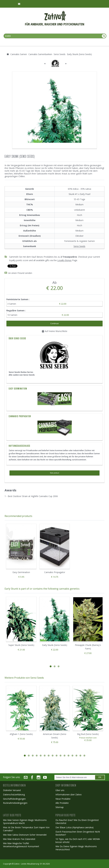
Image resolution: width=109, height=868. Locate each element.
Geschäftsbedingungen (14, 799)
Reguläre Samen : (16, 310)
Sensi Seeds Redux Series (21, 372)
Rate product (55, 473)
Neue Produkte (63, 799)
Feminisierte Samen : (18, 299)
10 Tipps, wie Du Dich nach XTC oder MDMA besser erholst (78, 841)
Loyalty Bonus (64, 260)
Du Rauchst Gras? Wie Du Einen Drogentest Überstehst (77, 822)
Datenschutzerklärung (14, 794)
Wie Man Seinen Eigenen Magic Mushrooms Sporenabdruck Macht (25, 822)
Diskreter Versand (12, 790)
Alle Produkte (62, 803)
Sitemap (60, 807)
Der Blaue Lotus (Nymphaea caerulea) (75, 827)
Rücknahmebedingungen (15, 803)
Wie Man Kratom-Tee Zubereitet (19, 839)
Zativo (17, 864)
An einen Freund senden (20, 273)
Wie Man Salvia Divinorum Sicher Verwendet (25, 835)
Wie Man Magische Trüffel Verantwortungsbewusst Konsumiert (21, 845)
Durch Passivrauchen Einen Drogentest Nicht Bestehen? (78, 833)
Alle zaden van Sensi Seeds (22, 375)
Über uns (60, 790)
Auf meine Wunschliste (54, 331)
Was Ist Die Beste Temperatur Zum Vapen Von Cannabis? (26, 829)
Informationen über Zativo (69, 794)
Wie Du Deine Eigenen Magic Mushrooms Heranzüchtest (76, 848)
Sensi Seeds (79, 246)
